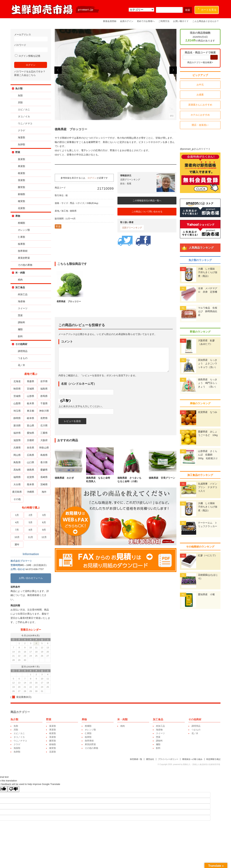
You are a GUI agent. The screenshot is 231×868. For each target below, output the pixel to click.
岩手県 (44, 381)
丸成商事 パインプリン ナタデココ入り (208, 487)
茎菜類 (21, 180)
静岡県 (17, 418)
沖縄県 (31, 492)
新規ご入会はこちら (25, 75)
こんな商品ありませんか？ (206, 21)
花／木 (21, 365)
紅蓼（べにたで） (208, 555)
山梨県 (17, 403)
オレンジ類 (24, 230)
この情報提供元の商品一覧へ (147, 201)
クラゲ (21, 130)
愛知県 (31, 433)
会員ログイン (127, 21)
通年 (17, 545)
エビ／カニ (24, 109)
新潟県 (17, 426)
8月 (30, 530)
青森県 (31, 381)
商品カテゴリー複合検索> (200, 62)
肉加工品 (23, 294)
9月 (44, 530)
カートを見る (207, 9)
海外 (44, 492)
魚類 (20, 95)
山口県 (31, 462)
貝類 (20, 102)
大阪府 (44, 440)
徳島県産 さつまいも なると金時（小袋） (131, 478)
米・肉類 (20, 273)
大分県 (17, 484)
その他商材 (21, 344)
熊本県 (31, 484)
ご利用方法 (164, 21)
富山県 (31, 426)
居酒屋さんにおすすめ (200, 105)
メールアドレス (31, 37)
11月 (30, 537)
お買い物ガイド (181, 21)
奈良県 (31, 448)
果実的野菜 (24, 258)
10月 (17, 537)
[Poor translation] (13, 789)
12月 (44, 537)
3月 (44, 515)
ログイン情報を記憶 (28, 56)
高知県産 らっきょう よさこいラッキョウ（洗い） (208, 364)
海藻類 (21, 137)
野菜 (18, 152)
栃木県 (31, 403)
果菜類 (21, 166)
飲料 (20, 336)
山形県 (31, 396)
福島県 (44, 389)
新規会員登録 (110, 21)
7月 (17, 530)
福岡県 (17, 477)
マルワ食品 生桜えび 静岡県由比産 (208, 311)
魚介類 (19, 88)
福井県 (17, 433)
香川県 (44, 462)
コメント (67, 342)
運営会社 (150, 759)
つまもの (23, 358)
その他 (17, 499)
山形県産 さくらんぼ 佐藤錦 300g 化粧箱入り (208, 455)
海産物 (21, 301)
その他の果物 (25, 265)
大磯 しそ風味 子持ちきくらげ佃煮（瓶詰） (208, 272)
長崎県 (44, 477)
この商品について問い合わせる (147, 212)
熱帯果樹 (23, 251)
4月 (17, 522)
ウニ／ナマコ (25, 123)
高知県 (17, 470)
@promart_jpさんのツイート (195, 149)
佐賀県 (31, 477)
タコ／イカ (24, 116)
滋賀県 (17, 440)
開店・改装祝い (200, 125)
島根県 (44, 455)
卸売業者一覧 (136, 759)
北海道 (17, 381)
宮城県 (31, 389)
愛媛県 (44, 470)
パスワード (31, 48)
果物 (18, 216)
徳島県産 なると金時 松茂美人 (100, 478)
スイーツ (23, 308)
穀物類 (21, 194)
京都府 (31, 440)
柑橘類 (21, 223)
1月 (17, 515)
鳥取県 (17, 462)
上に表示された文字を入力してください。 (81, 406)
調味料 (21, 322)
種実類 (21, 201)
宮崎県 (44, 484)
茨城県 (17, 396)
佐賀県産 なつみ (208, 412)
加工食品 (20, 287)
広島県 (31, 455)
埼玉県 (17, 411)
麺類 (20, 329)
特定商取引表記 (214, 759)
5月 (30, 522)
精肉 (20, 280)
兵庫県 (17, 448)
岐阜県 (31, 418)
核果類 (21, 244)
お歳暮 (200, 95)
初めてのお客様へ (146, 21)
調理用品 (23, 351)
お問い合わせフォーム (31, 578)
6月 (44, 522)
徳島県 (31, 470)
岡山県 (17, 455)
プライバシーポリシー (168, 759)
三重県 (44, 433)
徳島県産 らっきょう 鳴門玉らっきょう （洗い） (208, 383)
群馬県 (44, 396)
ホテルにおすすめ (200, 115)
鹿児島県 (17, 492)
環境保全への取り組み (192, 759)
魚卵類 (21, 144)
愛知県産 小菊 (207, 594)
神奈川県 (44, 411)
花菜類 (21, 208)
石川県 (44, 426)
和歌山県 (44, 448)
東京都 (31, 411)
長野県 (44, 418)
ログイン (92, 178)
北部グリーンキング (132, 228)
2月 (30, 515)
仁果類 (21, 237)
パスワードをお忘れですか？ (30, 72)
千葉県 (44, 403)
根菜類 (21, 173)
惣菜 (20, 315)
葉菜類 (21, 159)
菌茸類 (21, 187)
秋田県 (17, 389)
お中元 (200, 85)
